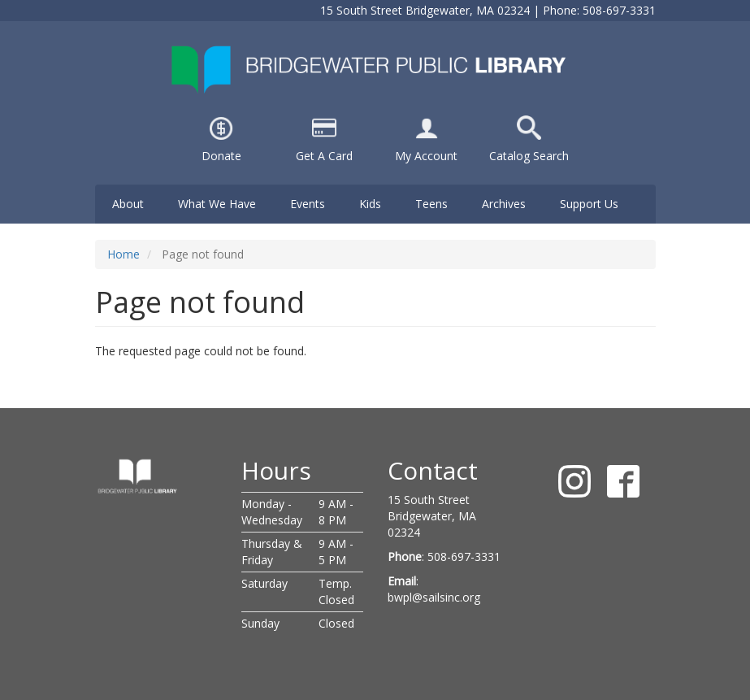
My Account (426, 156)
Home (124, 254)
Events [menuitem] (308, 204)
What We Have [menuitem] (217, 204)
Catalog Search (529, 156)
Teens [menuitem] (431, 204)
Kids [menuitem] (370, 204)
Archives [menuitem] (504, 204)
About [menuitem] (128, 204)
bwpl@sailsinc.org (434, 597)
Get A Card (324, 156)
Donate (221, 156)
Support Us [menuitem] (589, 204)
